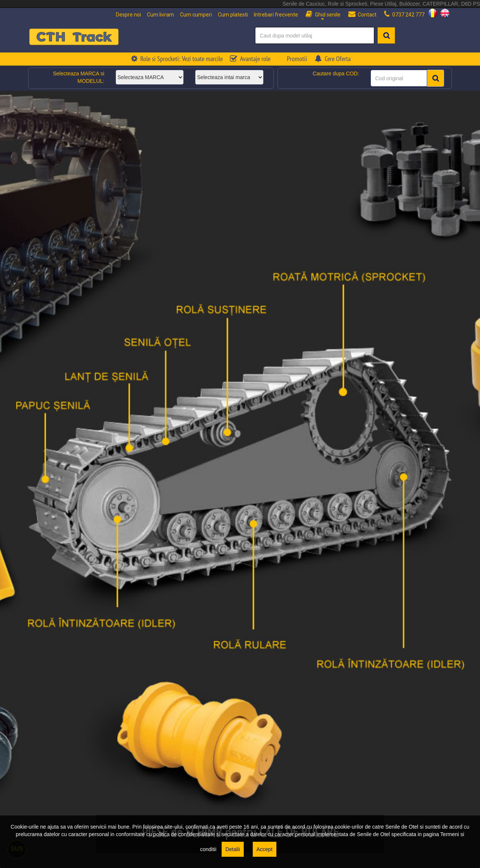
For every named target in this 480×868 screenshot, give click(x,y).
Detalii (233, 849)
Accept (265, 849)
